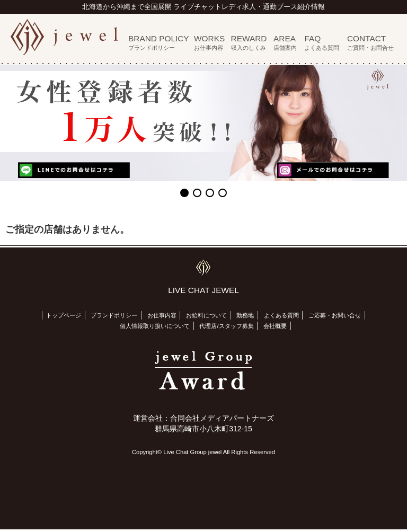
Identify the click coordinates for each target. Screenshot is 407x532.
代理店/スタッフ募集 (226, 326)
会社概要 (275, 326)
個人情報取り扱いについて (155, 326)
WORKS (209, 43)
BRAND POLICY (159, 43)
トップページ (64, 315)
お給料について (206, 315)
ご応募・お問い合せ (335, 315)
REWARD (249, 43)
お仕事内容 (162, 315)
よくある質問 (281, 315)
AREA (285, 43)
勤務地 (245, 315)
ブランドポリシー (114, 315)
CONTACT (370, 43)
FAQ (322, 43)
